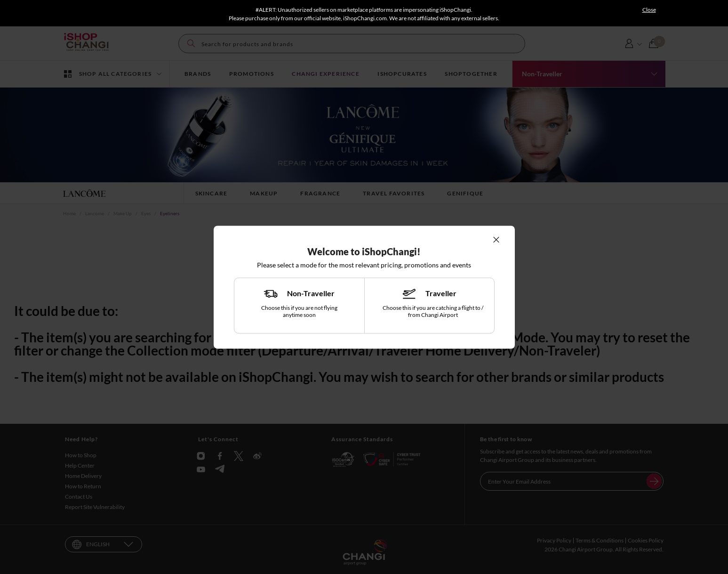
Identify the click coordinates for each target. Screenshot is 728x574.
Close (649, 10)
